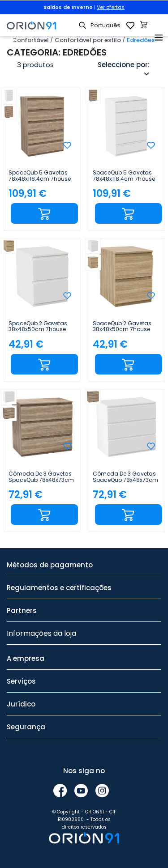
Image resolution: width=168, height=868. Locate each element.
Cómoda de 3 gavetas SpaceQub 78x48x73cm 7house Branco (125, 477)
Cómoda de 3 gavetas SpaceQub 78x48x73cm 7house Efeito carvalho (41, 477)
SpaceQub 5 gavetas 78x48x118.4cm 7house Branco (124, 176)
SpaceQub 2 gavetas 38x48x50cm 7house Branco (38, 327)
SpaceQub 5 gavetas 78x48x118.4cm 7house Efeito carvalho (40, 176)
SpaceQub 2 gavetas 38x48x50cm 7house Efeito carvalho (122, 327)
